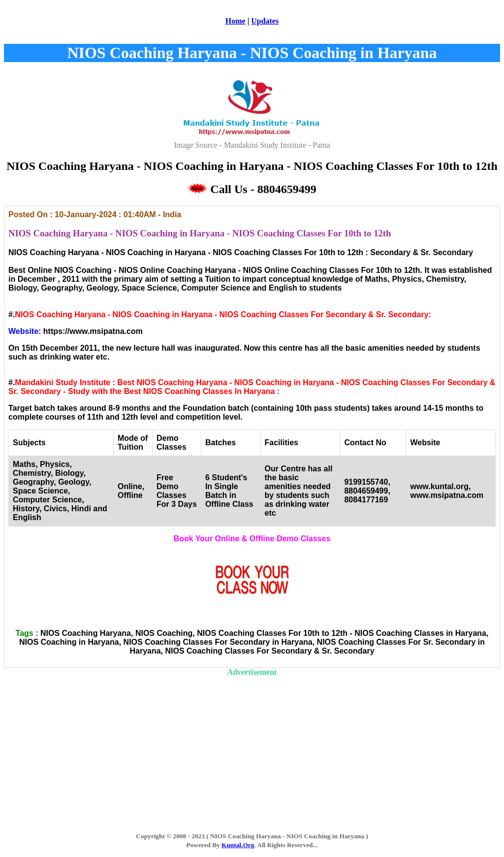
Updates (265, 21)
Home (236, 21)
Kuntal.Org (238, 845)
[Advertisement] (252, 746)
